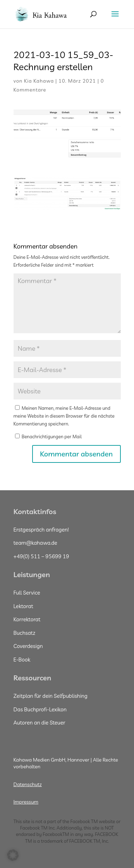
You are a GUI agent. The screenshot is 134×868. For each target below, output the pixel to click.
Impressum (26, 802)
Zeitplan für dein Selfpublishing (51, 696)
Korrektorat (27, 619)
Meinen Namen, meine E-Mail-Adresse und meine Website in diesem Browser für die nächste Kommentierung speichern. (64, 416)
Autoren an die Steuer (39, 723)
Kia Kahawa (39, 81)
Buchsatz (24, 633)
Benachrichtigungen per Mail (48, 436)
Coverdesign (28, 646)
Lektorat (23, 606)
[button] (13, 855)
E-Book (22, 660)
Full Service (27, 593)
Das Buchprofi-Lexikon (40, 709)
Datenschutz (28, 784)
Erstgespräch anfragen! (41, 530)
